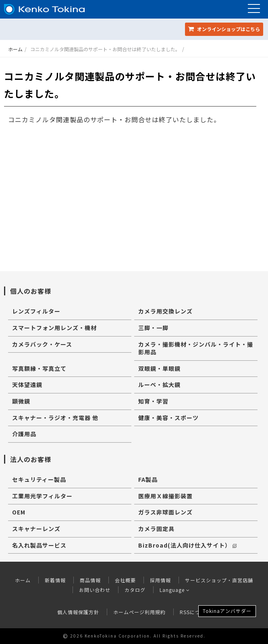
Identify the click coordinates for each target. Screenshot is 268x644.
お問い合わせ (95, 590)
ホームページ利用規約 (139, 612)
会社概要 (125, 580)
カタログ (135, 590)
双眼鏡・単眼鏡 (159, 368)
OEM (19, 512)
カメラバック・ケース (42, 344)
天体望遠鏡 (27, 385)
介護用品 (24, 434)
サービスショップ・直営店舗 (219, 580)
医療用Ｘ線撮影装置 (165, 496)
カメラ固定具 (156, 529)
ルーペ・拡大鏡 (159, 385)
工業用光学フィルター (42, 496)
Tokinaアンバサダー (227, 611)
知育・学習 (153, 401)
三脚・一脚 (153, 328)
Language (175, 590)
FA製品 (148, 479)
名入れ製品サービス (39, 545)
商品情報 (90, 580)
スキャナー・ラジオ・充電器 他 (55, 418)
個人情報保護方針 (78, 612)
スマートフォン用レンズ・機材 (54, 328)
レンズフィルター (36, 311)
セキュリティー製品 (39, 479)
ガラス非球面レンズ (165, 512)
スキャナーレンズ (36, 529)
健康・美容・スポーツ (168, 418)
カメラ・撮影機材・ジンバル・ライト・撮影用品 (196, 348)
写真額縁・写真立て (39, 368)
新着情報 (55, 580)
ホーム (15, 49)
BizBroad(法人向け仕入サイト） (187, 545)
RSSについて (195, 612)
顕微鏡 (21, 401)
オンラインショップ (224, 29)
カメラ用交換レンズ (165, 311)
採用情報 (160, 580)
